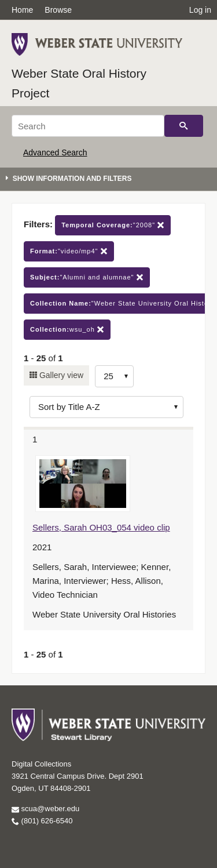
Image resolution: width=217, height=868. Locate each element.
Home (22, 10)
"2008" (113, 225)
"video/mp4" (69, 251)
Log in (200, 10)
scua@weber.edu (45, 809)
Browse (58, 10)
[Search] (88, 126)
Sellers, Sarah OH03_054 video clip (101, 527)
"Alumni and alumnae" (87, 277)
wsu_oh (67, 330)
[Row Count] (114, 376)
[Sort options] (106, 407)
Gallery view (60, 375)
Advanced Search (55, 152)
